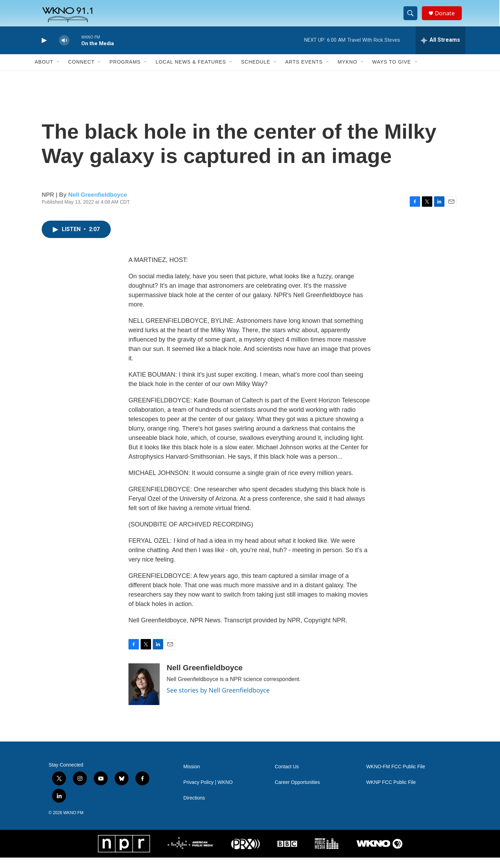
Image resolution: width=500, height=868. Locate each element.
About (44, 72)
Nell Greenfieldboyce (98, 205)
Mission (191, 777)
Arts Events (304, 72)
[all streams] (440, 50)
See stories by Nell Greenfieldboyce (218, 701)
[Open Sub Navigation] (58, 72)
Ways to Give (392, 72)
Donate (448, 18)
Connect (81, 72)
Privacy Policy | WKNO (208, 793)
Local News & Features (191, 72)
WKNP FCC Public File (391, 793)
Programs (125, 72)
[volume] (64, 51)
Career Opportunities (297, 793)
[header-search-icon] (412, 18)
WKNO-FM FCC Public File (396, 777)
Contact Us (287, 777)
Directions (194, 808)
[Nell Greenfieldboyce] (144, 695)
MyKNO (347, 72)
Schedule (256, 72)
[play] (43, 51)
